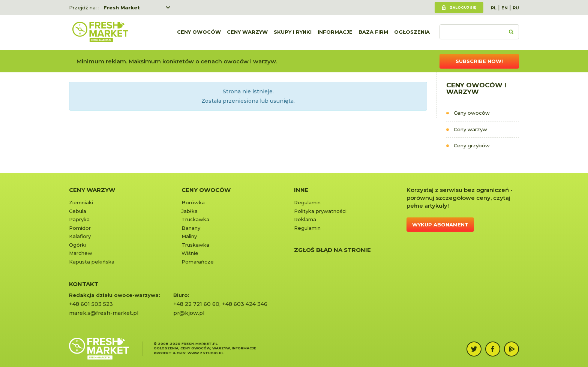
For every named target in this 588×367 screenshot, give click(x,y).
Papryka (79, 219)
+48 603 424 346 (245, 304)
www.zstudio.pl (205, 353)
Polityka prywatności (320, 211)
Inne (301, 190)
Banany (191, 228)
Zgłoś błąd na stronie (332, 250)
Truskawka (195, 219)
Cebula (78, 211)
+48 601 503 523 (91, 304)
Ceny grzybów (472, 145)
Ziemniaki (81, 202)
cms (181, 353)
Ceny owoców (199, 33)
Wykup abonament (440, 225)
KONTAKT (84, 284)
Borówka (193, 202)
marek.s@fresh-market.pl (104, 313)
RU (516, 8)
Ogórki (77, 245)
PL (494, 8)
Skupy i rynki (293, 33)
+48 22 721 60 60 (196, 304)
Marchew (81, 253)
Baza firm (373, 33)
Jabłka (190, 211)
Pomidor (80, 228)
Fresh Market (122, 7)
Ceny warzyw (247, 33)
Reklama (305, 219)
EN (505, 8)
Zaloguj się (463, 7)
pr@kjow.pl (189, 313)
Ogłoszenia (412, 33)
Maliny (189, 236)
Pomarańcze (198, 262)
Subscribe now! (479, 61)
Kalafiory (80, 236)
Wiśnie (190, 253)
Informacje (335, 33)
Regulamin (307, 202)
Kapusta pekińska (92, 262)
